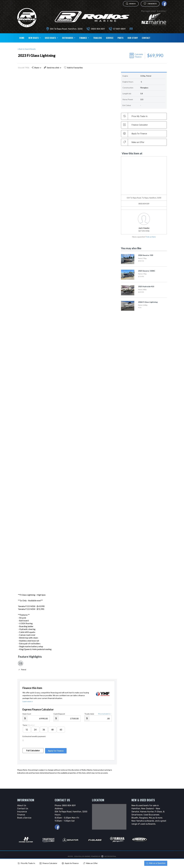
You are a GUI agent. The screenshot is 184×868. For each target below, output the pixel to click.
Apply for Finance (70, 863)
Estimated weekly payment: (34, 742)
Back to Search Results (26, 49)
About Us (22, 811)
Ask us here (151, 237)
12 (27, 735)
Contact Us (23, 814)
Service (110, 38)
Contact (146, 38)
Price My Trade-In (26, 863)
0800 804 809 (98, 29)
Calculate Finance (139, 55)
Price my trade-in (105, 719)
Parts (120, 38)
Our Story (133, 38)
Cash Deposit (59, 719)
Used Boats (51, 38)
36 (44, 735)
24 (35, 735)
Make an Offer (134, 142)
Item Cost (27, 719)
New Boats (35, 38)
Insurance (22, 817)
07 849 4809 (119, 29)
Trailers (97, 38)
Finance (84, 38)
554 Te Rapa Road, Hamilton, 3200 (66, 29)
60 (61, 735)
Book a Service (24, 823)
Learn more (28, 707)
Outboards (69, 38)
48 (52, 735)
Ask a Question (155, 863)
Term (28, 730)
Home (22, 38)
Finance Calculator (135, 125)
